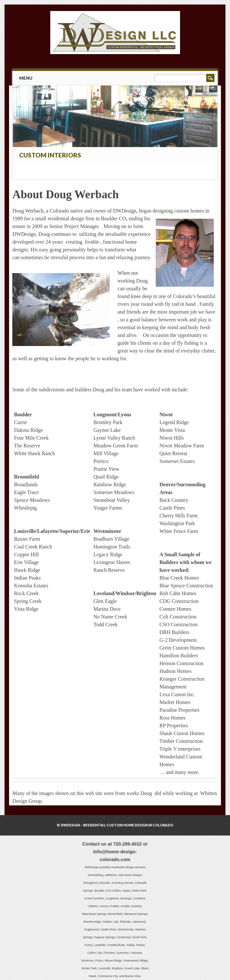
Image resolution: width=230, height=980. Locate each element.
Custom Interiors (50, 155)
